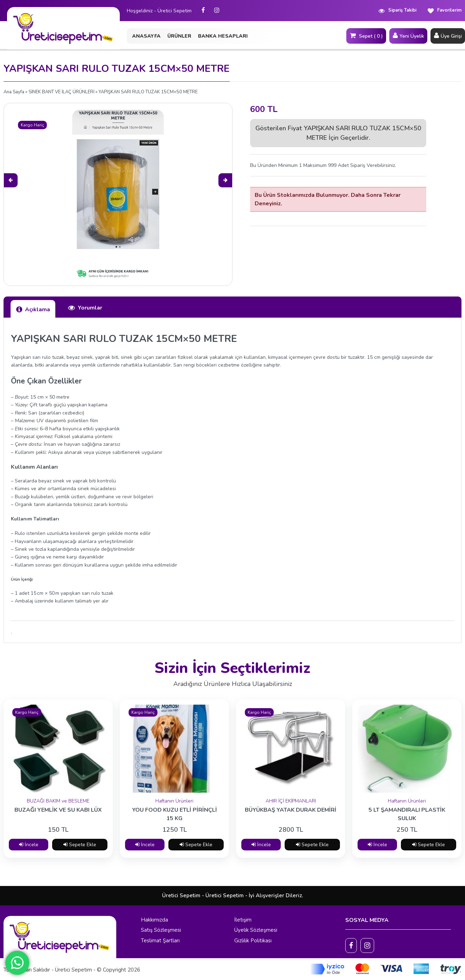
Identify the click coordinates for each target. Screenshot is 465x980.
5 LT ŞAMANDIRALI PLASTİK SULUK (407, 814)
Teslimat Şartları (160, 941)
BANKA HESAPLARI (223, 36)
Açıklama (33, 309)
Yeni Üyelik (408, 36)
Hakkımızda (154, 920)
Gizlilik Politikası (253, 941)
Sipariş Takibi (397, 10)
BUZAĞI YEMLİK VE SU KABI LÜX (58, 810)
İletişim (243, 920)
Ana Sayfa (14, 92)
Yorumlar (85, 308)
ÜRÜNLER (179, 36)
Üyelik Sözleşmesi (256, 930)
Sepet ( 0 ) (366, 36)
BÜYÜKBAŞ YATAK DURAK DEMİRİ (291, 810)
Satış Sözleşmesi (161, 930)
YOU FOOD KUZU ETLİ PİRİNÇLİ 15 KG (175, 814)
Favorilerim (444, 10)
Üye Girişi (448, 36)
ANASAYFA (146, 36)
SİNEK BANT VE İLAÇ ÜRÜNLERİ (61, 92)
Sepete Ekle (80, 845)
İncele (29, 845)
